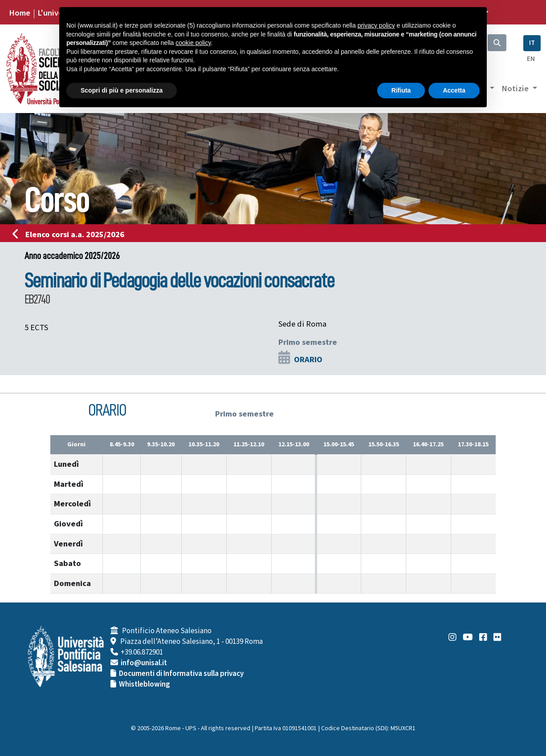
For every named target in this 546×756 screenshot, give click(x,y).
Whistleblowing (145, 684)
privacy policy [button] (376, 25)
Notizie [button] (516, 89)
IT (532, 43)
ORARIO (308, 360)
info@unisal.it (144, 663)
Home (20, 13)
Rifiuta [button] (401, 90)
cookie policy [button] (193, 43)
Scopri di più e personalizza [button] (122, 90)
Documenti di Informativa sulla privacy (181, 674)
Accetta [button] (454, 90)
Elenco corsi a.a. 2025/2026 (71, 234)
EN (531, 59)
